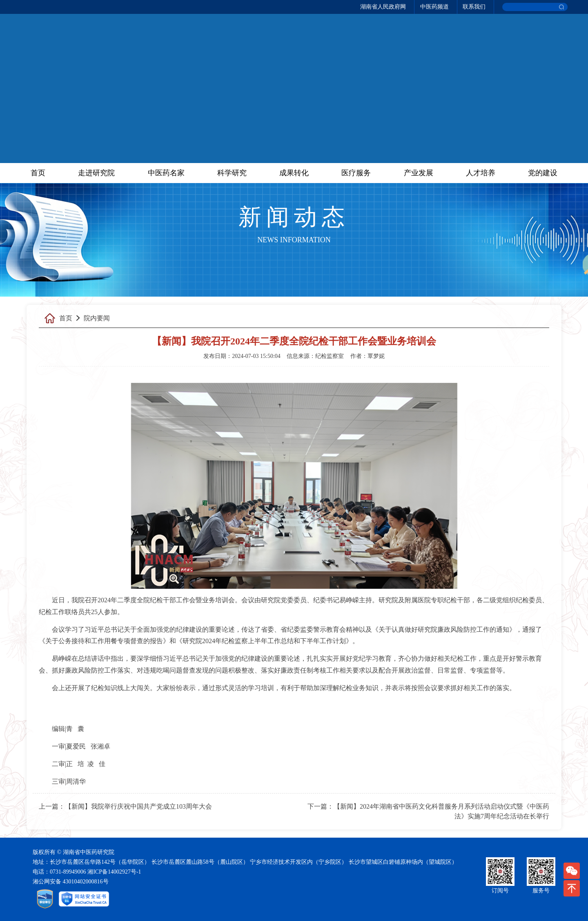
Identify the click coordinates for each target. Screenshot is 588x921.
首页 (38, 173)
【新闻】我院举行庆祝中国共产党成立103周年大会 (138, 806)
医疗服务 (356, 173)
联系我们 (474, 7)
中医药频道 (434, 7)
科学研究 (232, 173)
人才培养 (481, 173)
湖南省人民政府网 (383, 7)
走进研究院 (96, 173)
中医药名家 (166, 173)
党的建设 (543, 173)
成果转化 (294, 173)
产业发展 (419, 173)
